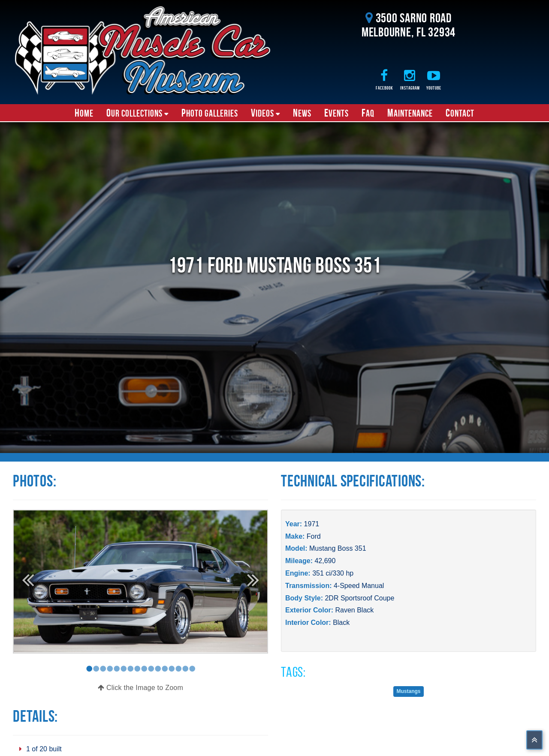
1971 (312, 524)
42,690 (325, 561)
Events (336, 113)
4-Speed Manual (359, 586)
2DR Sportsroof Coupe (359, 598)
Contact (460, 113)
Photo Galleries (210, 113)
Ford (314, 536)
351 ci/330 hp (333, 573)
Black (341, 622)
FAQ (368, 113)
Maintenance (410, 113)
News (302, 113)
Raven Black (354, 610)
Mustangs (408, 691)
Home (84, 113)
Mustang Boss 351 (338, 548)
